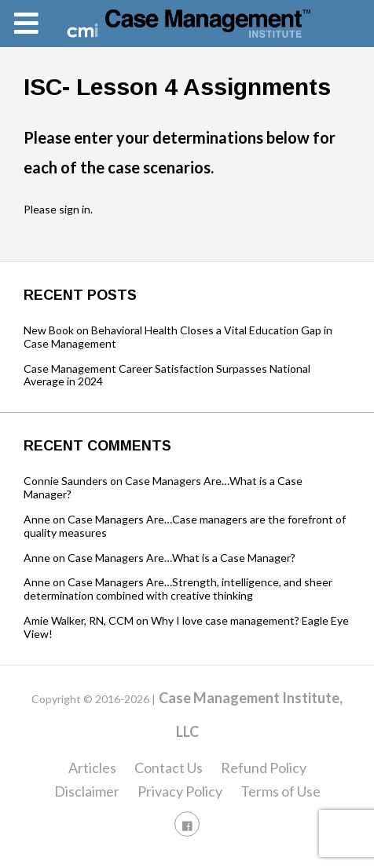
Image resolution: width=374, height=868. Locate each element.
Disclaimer (87, 791)
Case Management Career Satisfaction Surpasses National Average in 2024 (167, 375)
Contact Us (169, 768)
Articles (92, 768)
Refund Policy (264, 768)
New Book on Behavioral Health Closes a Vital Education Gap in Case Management (178, 337)
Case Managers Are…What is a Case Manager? (163, 487)
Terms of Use (280, 791)
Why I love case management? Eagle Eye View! (186, 627)
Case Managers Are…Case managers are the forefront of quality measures (185, 526)
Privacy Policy (180, 791)
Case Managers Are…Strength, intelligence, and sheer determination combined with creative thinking (178, 589)
